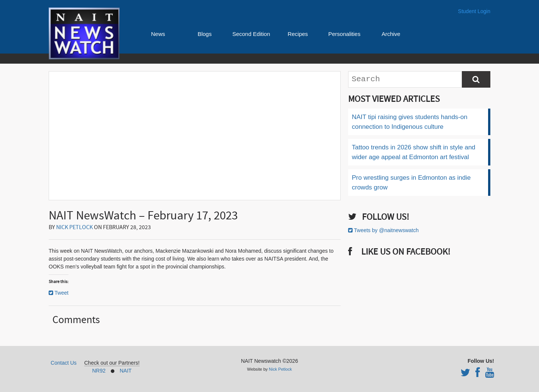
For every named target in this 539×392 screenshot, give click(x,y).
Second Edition (251, 34)
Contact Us (63, 363)
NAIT (126, 371)
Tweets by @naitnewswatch (386, 230)
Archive (391, 34)
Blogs (205, 34)
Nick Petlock (74, 227)
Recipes (298, 34)
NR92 (99, 371)
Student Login (474, 11)
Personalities (344, 34)
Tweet (62, 293)
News (158, 34)
